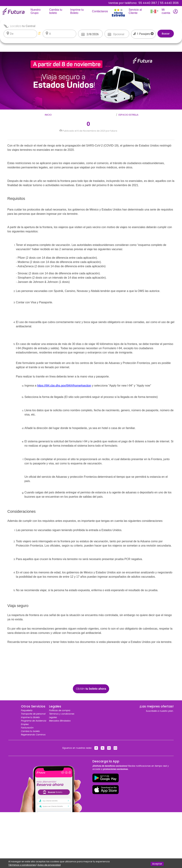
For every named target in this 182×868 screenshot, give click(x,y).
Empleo (25, 724)
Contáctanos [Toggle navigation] (101, 11)
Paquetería (27, 710)
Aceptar (157, 864)
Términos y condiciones (62, 714)
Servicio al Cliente (138, 11)
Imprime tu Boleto (30, 717)
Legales (53, 717)
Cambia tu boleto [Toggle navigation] (58, 11)
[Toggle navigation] (118, 5)
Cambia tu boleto (30, 731)
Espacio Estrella (129, 115)
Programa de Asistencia (34, 721)
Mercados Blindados (60, 721)
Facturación (27, 728)
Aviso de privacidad (49, 865)
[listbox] (22, 34)
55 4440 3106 (169, 3)
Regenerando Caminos (33, 735)
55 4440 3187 (148, 3)
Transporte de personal (33, 714)
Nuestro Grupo (39, 11)
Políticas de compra (60, 710)
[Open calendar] (83, 34)
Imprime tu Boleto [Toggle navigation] (80, 11)
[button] (154, 11)
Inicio (48, 115)
